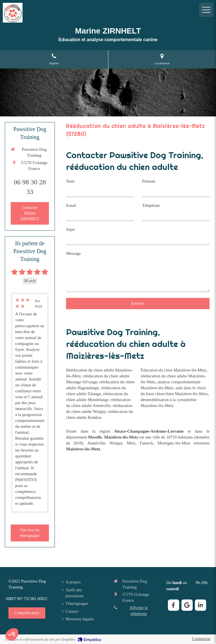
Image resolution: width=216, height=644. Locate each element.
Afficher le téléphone (139, 611)
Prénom (149, 181)
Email (71, 205)
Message (74, 253)
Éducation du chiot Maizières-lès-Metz (174, 370)
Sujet (70, 229)
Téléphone (151, 205)
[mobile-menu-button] (206, 10)
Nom (70, 181)
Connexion (201, 639)
